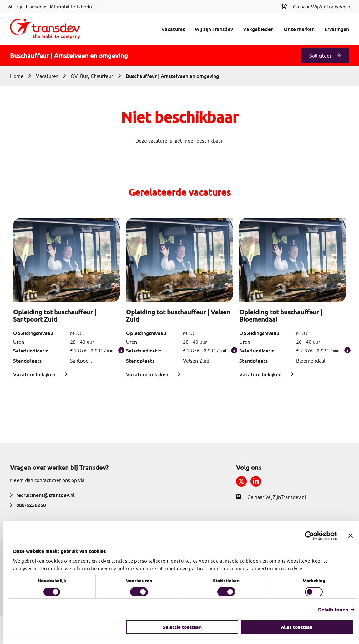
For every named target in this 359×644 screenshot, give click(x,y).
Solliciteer (320, 55)
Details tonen (330, 610)
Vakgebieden (258, 29)
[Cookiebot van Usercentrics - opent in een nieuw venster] (306, 536)
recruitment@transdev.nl (42, 495)
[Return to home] (45, 29)
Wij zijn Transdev (214, 29)
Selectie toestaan (179, 627)
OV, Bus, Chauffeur (92, 76)
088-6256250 (28, 505)
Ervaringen (337, 29)
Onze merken (299, 29)
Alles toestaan (293, 627)
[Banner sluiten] (347, 536)
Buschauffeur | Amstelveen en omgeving (172, 76)
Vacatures (173, 29)
